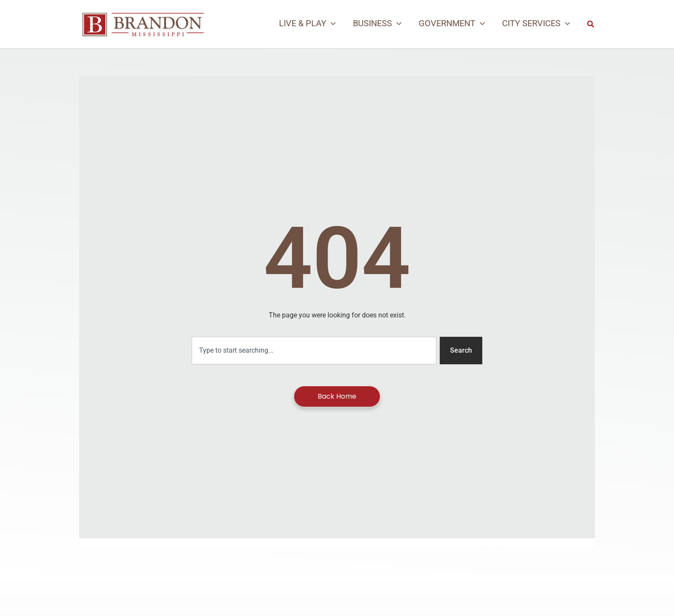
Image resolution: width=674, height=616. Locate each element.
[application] (331, 23)
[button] (307, 23)
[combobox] (314, 351)
